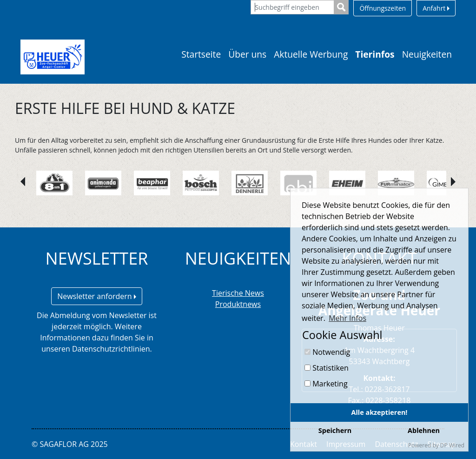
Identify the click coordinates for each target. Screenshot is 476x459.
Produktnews (238, 304)
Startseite (201, 54)
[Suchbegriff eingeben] (292, 7)
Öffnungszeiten (383, 8)
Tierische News (238, 293)
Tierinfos (375, 54)
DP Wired (452, 445)
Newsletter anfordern (97, 296)
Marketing (326, 384)
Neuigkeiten (427, 54)
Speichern (335, 430)
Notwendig (327, 352)
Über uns (247, 54)
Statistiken (327, 368)
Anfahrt (436, 8)
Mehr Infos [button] (347, 318)
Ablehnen (424, 430)
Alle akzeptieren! (380, 412)
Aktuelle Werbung (311, 54)
